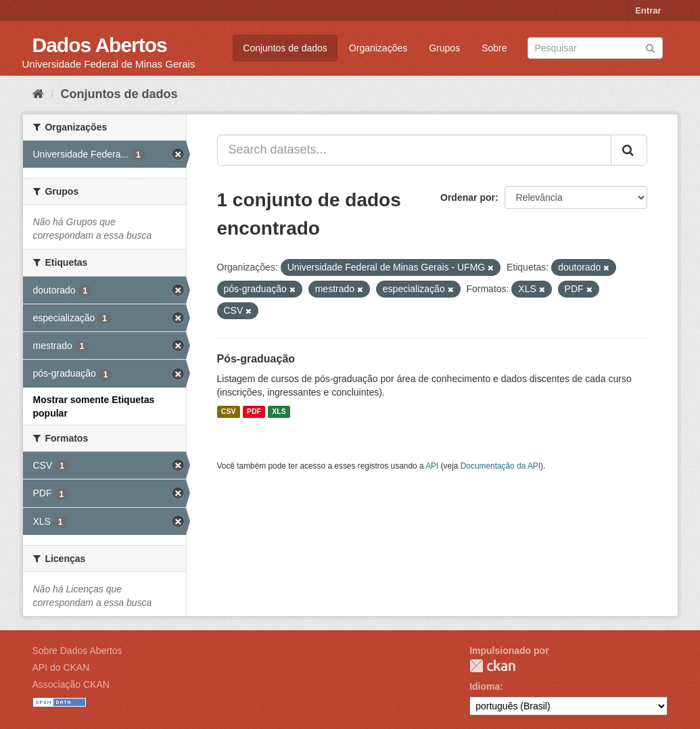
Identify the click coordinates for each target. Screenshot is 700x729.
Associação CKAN (71, 684)
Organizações (378, 48)
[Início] (38, 94)
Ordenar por (468, 197)
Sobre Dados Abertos (77, 651)
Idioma (485, 686)
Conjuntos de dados (285, 48)
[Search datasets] (595, 48)
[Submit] (650, 47)
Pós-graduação (256, 359)
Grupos (444, 48)
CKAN (492, 666)
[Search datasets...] (414, 150)
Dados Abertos (100, 45)
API (432, 466)
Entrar (648, 10)
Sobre (494, 48)
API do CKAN (61, 667)
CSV (229, 412)
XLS (279, 412)
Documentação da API (500, 466)
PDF (254, 412)
